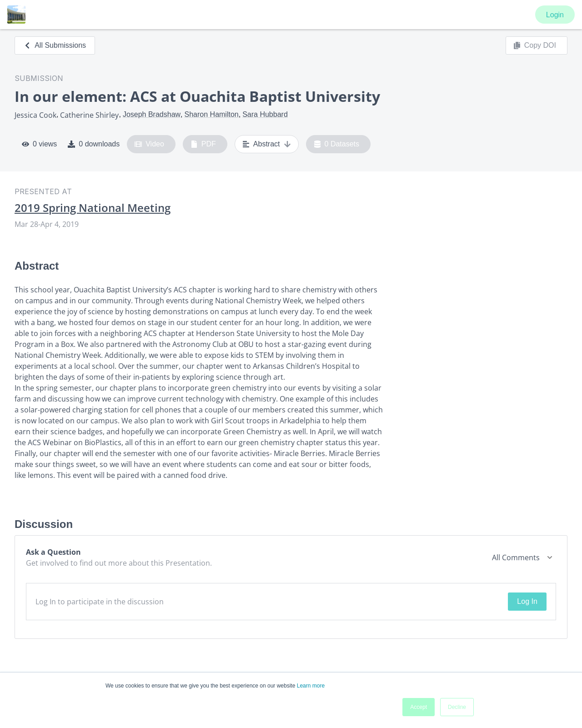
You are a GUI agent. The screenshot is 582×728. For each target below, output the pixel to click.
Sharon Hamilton (212, 114)
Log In (527, 601)
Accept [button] (419, 707)
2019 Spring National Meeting (93, 208)
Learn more (311, 686)
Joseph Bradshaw (152, 114)
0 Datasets (337, 144)
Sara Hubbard (265, 114)
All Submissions (55, 45)
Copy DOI (535, 45)
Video (149, 144)
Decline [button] (457, 707)
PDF (203, 144)
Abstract (267, 144)
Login (555, 15)
